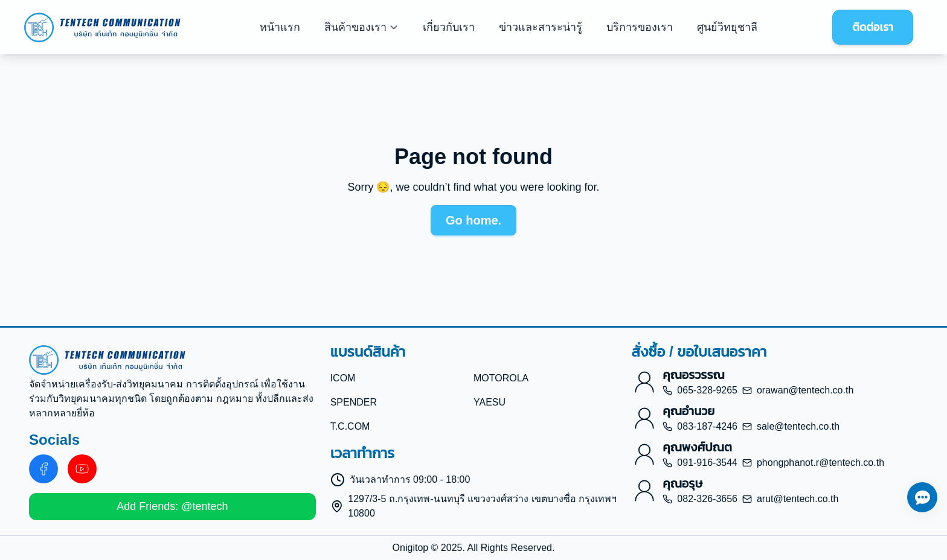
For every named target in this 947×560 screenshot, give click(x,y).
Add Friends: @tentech (172, 506)
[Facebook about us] (43, 469)
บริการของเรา (640, 27)
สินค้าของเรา (361, 27)
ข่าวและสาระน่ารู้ (541, 27)
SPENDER (354, 402)
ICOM (343, 378)
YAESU (490, 402)
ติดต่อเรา (873, 27)
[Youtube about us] (82, 469)
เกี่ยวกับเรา (449, 27)
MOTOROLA (501, 378)
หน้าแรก (280, 27)
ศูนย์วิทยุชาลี (727, 27)
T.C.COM (350, 426)
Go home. (473, 220)
